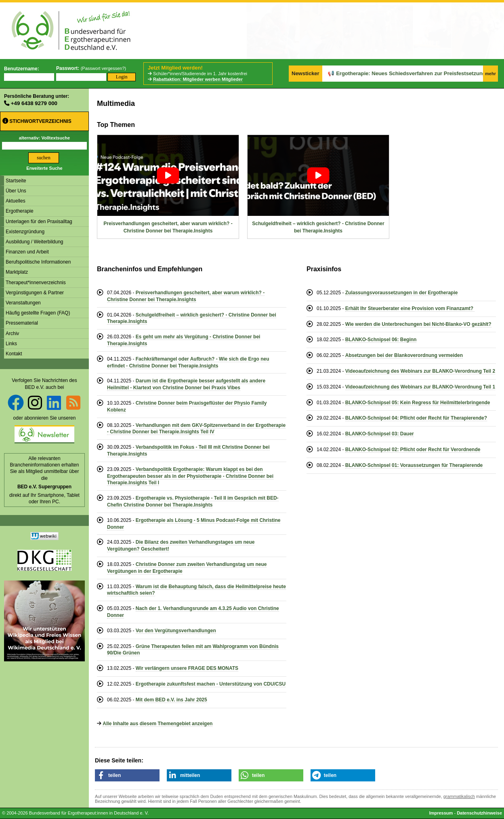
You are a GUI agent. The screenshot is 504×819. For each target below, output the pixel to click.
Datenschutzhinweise (479, 813)
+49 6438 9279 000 (34, 103)
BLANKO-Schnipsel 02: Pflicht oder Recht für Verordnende (413, 450)
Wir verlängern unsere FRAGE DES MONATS (187, 668)
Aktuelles (16, 201)
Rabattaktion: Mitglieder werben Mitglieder (198, 79)
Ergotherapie (20, 211)
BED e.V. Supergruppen (44, 487)
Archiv (12, 334)
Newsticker (306, 73)
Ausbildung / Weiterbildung (35, 242)
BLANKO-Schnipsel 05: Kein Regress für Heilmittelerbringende (418, 403)
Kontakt (14, 354)
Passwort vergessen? (103, 68)
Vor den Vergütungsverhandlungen (176, 631)
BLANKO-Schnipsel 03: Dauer (380, 434)
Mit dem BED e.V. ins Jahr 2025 (171, 700)
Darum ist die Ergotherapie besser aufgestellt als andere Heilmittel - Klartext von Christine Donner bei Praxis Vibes (186, 384)
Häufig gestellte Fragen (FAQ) (38, 313)
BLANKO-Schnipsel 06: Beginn (381, 340)
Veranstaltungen (23, 303)
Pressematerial (22, 323)
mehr (490, 74)
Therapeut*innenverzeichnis (36, 283)
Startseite (16, 181)
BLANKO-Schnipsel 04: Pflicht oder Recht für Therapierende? (416, 418)
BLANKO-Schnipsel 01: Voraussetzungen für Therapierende (414, 465)
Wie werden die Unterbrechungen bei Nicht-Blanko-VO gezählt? (418, 324)
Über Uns (16, 191)
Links (11, 344)
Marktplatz (17, 272)
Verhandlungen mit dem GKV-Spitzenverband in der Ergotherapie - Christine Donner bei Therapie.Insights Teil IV (196, 429)
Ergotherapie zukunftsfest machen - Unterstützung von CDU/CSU (211, 684)
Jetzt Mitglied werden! (175, 68)
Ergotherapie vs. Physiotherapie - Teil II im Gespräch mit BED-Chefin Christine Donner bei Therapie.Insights (193, 501)
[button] (127, 775)
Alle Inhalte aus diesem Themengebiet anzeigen (157, 724)
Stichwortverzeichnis (37, 121)
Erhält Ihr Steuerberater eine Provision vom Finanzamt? (410, 308)
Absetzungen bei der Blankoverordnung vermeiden (404, 355)
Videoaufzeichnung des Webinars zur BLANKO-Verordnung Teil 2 (420, 371)
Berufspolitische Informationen (38, 262)
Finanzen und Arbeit (27, 252)
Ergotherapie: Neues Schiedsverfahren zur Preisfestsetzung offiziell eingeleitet (400, 73)
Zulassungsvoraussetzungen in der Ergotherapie (402, 293)
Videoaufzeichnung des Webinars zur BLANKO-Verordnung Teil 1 (420, 387)
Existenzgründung (25, 232)
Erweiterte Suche (44, 168)
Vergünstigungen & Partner (35, 293)
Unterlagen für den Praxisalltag (39, 222)
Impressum (441, 813)
